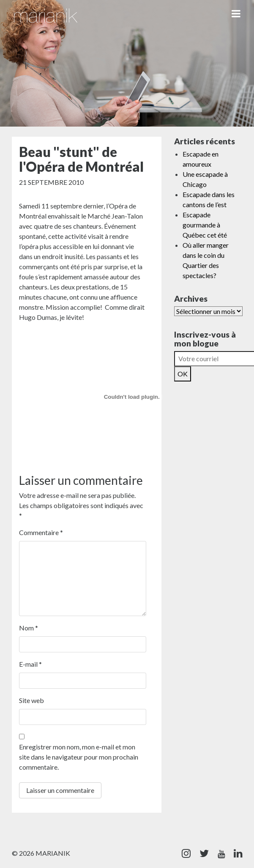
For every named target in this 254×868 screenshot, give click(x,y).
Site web (31, 700)
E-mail (30, 664)
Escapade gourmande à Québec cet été (205, 225)
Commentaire (41, 532)
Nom (29, 628)
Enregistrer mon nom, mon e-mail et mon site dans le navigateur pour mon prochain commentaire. (79, 757)
